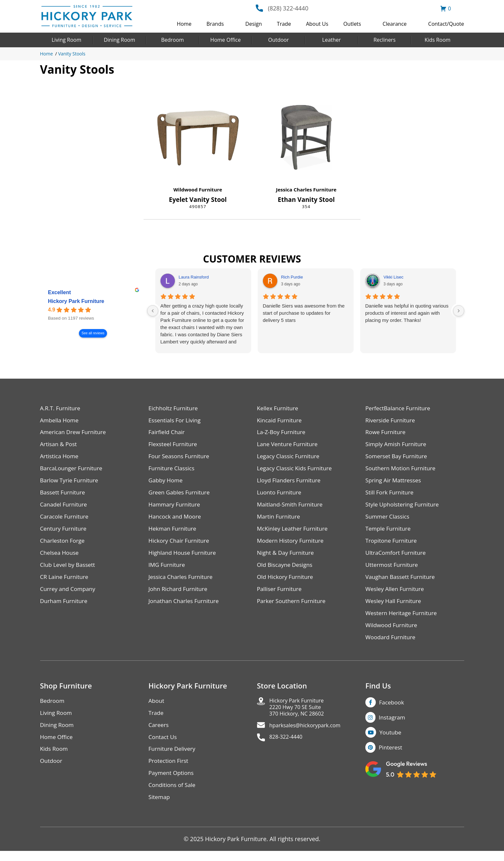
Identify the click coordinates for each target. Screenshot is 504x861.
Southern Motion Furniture (402, 470)
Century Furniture (64, 532)
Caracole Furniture (66, 520)
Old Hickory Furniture (286, 582)
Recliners (385, 40)
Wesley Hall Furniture (395, 607)
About (157, 708)
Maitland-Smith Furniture (291, 508)
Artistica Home (60, 458)
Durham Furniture (65, 607)
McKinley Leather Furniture (294, 532)
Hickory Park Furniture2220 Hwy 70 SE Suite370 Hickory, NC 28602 (300, 715)
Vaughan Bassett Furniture (402, 582)
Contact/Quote (446, 24)
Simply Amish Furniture (397, 446)
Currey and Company (69, 594)
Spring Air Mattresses (395, 483)
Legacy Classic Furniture (290, 458)
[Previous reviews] (153, 311)
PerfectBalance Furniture (399, 408)
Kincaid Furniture (281, 421)
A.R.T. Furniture (61, 408)
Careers (159, 733)
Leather (332, 40)
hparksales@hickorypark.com (310, 735)
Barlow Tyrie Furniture (71, 483)
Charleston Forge (63, 545)
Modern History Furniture (292, 545)
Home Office (226, 40)
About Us (317, 24)
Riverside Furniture (391, 421)
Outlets (352, 24)
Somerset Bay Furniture (398, 458)
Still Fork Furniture (390, 495)
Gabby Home (166, 483)
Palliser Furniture (280, 594)
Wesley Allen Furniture (396, 594)
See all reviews (93, 333)
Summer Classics (388, 520)
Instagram (393, 725)
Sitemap (160, 807)
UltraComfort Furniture (397, 557)
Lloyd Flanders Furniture (290, 483)
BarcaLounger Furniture (73, 470)
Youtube (391, 741)
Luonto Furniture (280, 495)
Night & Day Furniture (287, 557)
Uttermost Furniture (393, 570)
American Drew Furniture (75, 433)
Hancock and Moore (176, 520)
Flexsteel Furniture (174, 446)
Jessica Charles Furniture (306, 189)
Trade (284, 24)
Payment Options (172, 782)
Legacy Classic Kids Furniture (296, 470)
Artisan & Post (59, 446)
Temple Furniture (389, 532)
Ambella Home (60, 421)
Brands (215, 24)
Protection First (169, 770)
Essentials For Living (176, 421)
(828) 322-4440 (288, 8)
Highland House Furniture (184, 557)
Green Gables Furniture (181, 495)
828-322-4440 (288, 748)
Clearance (395, 24)
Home (184, 24)
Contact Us (163, 745)
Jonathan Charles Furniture (185, 607)
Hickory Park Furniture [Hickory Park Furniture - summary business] (76, 301)
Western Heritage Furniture (403, 619)
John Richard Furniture (179, 594)
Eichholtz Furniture (174, 408)
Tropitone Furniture (392, 545)
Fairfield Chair (167, 433)
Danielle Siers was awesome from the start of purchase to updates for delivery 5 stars (304, 313)
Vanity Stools (72, 54)
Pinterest (391, 756)
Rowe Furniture (386, 433)
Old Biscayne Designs (286, 570)
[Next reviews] (459, 311)
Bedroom (173, 40)
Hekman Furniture (173, 532)
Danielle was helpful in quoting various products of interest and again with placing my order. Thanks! (407, 313)
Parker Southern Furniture (293, 607)
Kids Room (438, 40)
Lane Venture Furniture (289, 446)
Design (254, 24)
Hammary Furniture (176, 508)
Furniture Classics (173, 470)
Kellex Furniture (279, 408)
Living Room (66, 40)
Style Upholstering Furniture (404, 508)
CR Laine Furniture (65, 582)
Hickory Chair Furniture (180, 545)
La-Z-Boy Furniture (283, 433)
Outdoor (279, 40)
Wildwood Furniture (198, 189)
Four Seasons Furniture (180, 458)
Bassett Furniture (64, 495)
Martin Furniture (280, 520)
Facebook (392, 709)
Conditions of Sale (173, 795)
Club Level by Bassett (69, 570)
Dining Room (119, 40)
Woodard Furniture (392, 644)
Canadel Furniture (65, 508)
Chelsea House (60, 557)
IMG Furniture (168, 570)
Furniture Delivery (173, 757)
